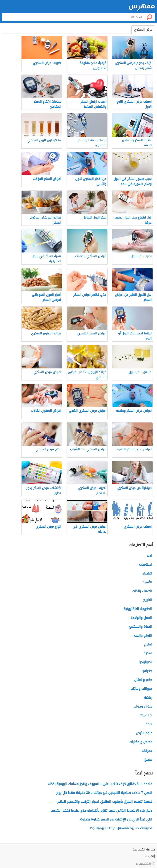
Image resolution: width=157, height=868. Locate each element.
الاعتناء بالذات (142, 591)
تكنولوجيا (145, 662)
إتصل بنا (150, 856)
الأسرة (147, 582)
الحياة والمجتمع (141, 627)
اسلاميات (146, 564)
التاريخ (148, 600)
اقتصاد (147, 573)
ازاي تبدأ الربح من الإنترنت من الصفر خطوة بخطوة (116, 819)
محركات (147, 751)
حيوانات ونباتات (141, 689)
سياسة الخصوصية (144, 850)
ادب (149, 556)
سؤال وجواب (143, 706)
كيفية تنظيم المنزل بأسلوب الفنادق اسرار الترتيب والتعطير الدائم (105, 802)
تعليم (148, 644)
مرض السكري (143, 30)
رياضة (148, 698)
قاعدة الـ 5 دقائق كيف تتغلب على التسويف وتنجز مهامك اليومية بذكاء (100, 784)
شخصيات (146, 715)
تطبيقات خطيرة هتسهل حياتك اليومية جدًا (121, 828)
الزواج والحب (143, 635)
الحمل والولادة (141, 618)
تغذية (148, 653)
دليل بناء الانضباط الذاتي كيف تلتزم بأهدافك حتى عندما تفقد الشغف (101, 810)
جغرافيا (147, 671)
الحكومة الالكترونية (138, 609)
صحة (149, 724)
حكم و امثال (143, 680)
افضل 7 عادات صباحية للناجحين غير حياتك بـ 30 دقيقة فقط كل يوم (104, 793)
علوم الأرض (144, 733)
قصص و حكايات (141, 742)
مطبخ (148, 760)
